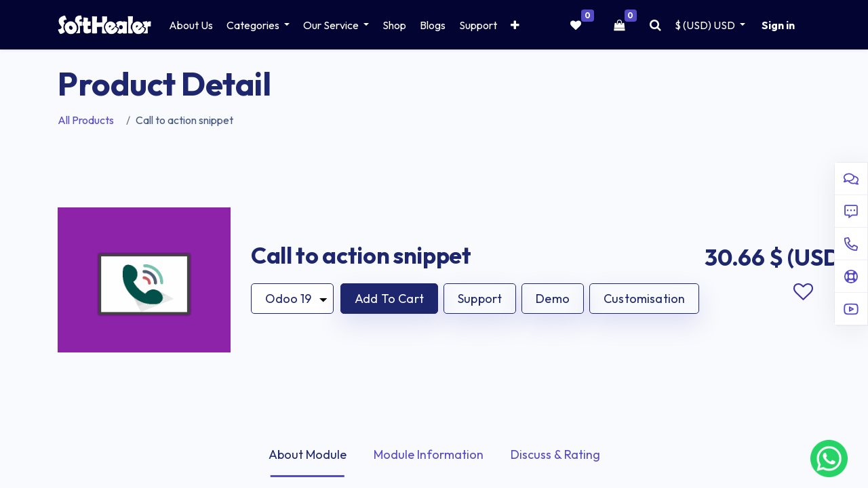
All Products (86, 120)
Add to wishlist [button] (803, 292)
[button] (515, 25)
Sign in (778, 25)
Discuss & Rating (555, 454)
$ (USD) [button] (706, 25)
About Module (308, 454)
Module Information (429, 454)
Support (480, 299)
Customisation (644, 299)
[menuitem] (191, 25)
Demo (553, 299)
